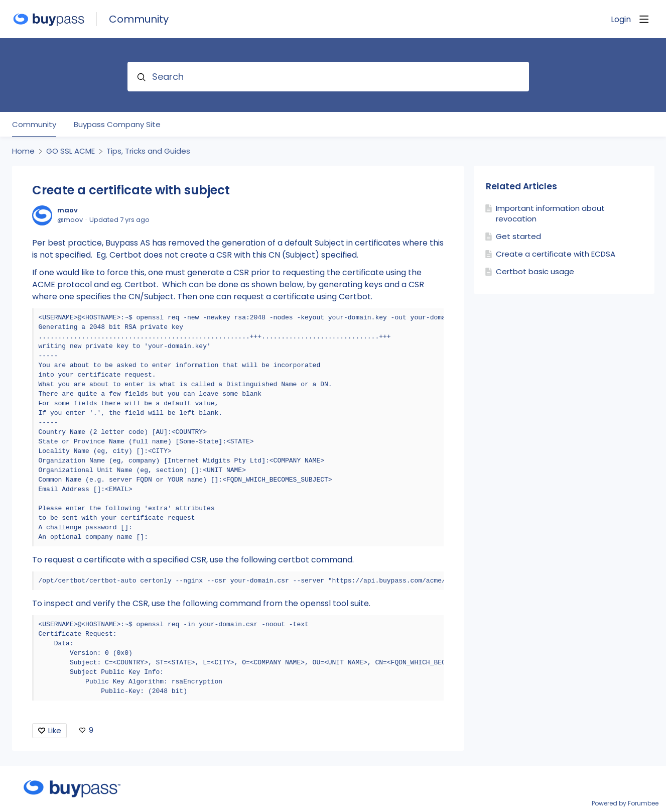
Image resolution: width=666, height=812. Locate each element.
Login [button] (621, 20)
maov (68, 210)
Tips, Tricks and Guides (148, 151)
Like (55, 730)
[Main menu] (644, 19)
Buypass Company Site (117, 125)
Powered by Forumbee (625, 804)
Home (23, 151)
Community (139, 19)
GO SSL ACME (71, 151)
